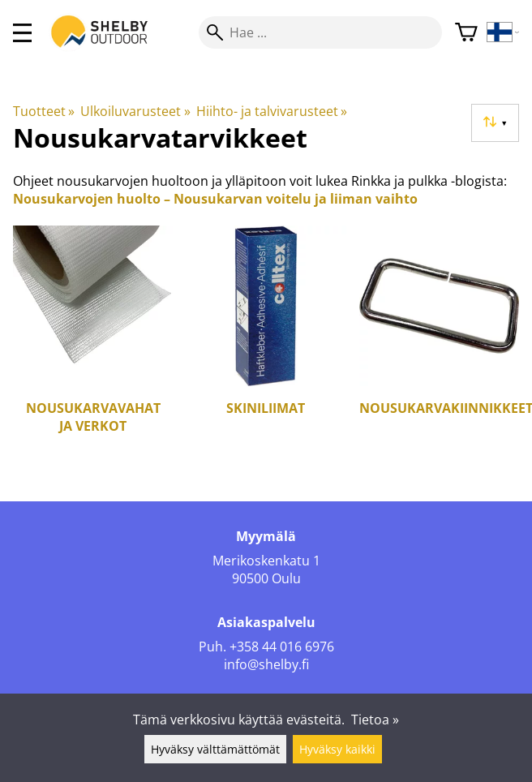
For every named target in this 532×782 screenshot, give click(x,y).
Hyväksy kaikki (337, 749)
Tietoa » (375, 720)
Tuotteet (44, 111)
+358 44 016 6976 (282, 647)
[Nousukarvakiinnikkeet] (439, 341)
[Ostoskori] (466, 33)
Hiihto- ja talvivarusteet (272, 111)
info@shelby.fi (266, 664)
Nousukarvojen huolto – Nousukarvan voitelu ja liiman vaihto (215, 199)
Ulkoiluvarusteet (135, 111)
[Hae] (320, 32)
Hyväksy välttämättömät (215, 749)
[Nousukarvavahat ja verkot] (93, 341)
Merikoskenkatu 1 (266, 561)
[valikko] (22, 33)
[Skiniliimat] (266, 341)
